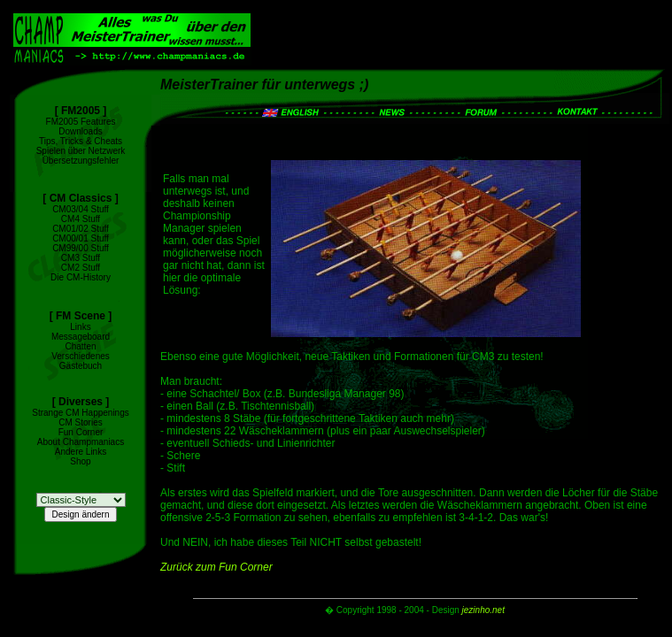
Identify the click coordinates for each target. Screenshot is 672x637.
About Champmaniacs (81, 442)
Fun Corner (81, 432)
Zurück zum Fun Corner (216, 567)
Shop (80, 461)
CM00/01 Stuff (81, 238)
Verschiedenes (81, 356)
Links (80, 327)
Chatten (80, 346)
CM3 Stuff (81, 258)
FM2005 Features (81, 122)
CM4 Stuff (81, 219)
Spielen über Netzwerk (81, 151)
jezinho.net (483, 610)
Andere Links (81, 452)
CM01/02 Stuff (81, 229)
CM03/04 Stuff (81, 209)
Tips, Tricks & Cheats (81, 141)
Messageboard (81, 337)
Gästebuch (81, 366)
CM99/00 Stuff (81, 248)
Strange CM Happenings (81, 413)
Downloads (80, 131)
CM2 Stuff (81, 268)
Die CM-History (81, 277)
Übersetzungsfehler (81, 161)
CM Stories (80, 422)
